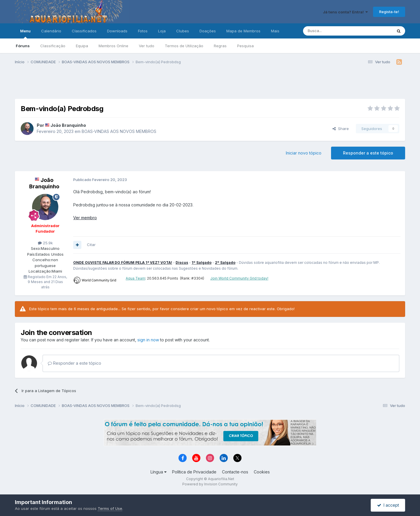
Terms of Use (110, 508)
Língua (159, 472)
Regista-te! (389, 12)
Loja (162, 31)
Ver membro (85, 218)
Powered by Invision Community (210, 484)
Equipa (82, 46)
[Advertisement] (210, 84)
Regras (220, 46)
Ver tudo (147, 46)
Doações (208, 31)
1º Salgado (202, 263)
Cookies (262, 472)
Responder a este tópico (368, 153)
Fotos (143, 31)
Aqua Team (135, 278)
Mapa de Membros (243, 31)
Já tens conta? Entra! (345, 12)
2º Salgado (225, 263)
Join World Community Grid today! (239, 278)
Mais (275, 31)
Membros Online (113, 46)
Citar (91, 245)
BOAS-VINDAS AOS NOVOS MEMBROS (119, 131)
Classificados (84, 31)
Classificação (53, 46)
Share (341, 129)
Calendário (51, 31)
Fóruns (23, 46)
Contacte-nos (235, 472)
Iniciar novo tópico (304, 153)
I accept (388, 505)
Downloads (117, 31)
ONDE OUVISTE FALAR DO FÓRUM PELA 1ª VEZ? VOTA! (123, 263)
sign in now (148, 340)
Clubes (183, 31)
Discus (182, 263)
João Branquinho (68, 125)
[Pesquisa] (333, 31)
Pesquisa (245, 46)
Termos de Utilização (184, 46)
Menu (25, 34)
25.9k (45, 243)
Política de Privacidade (194, 472)
